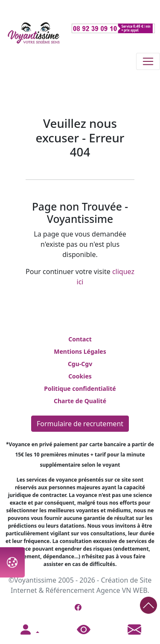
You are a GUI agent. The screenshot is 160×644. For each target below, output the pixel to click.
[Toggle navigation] (148, 61)
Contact (80, 339)
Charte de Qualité (80, 401)
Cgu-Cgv (80, 364)
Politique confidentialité (80, 388)
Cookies (80, 376)
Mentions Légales (80, 351)
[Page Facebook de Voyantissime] (78, 607)
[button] (29, 630)
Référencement (70, 590)
